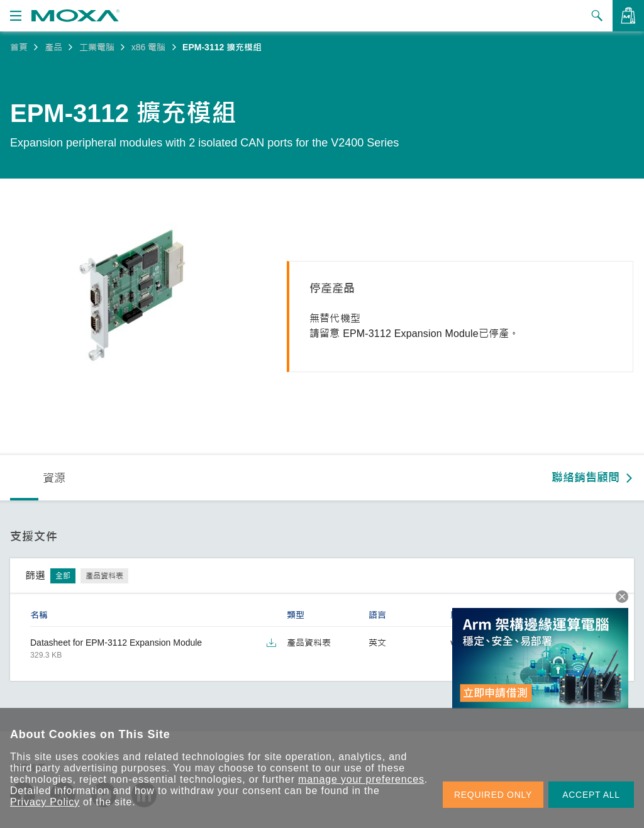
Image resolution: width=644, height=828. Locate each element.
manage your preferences (361, 779)
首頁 (19, 47)
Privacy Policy (45, 802)
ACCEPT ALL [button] (591, 795)
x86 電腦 (148, 47)
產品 (53, 47)
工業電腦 (97, 47)
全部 (63, 576)
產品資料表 (104, 576)
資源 (54, 478)
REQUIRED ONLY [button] (493, 795)
